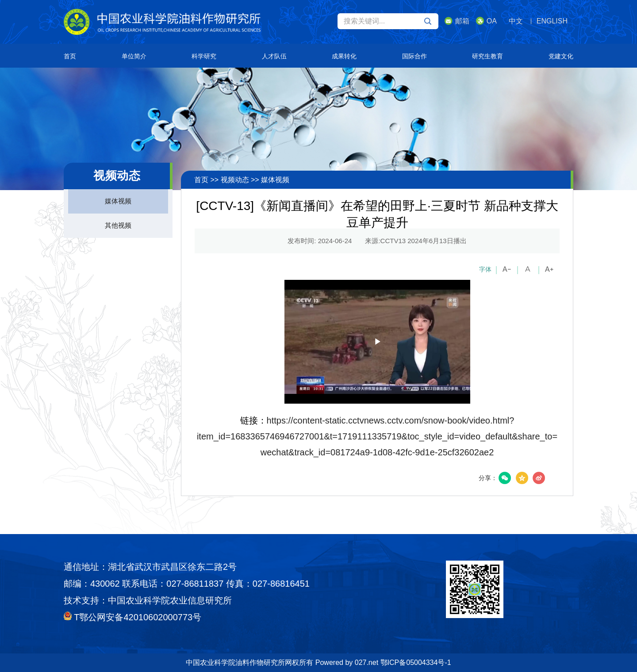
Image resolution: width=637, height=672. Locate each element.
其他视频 (118, 225)
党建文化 (561, 56)
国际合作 (414, 56)
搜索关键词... (388, 21)
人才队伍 (274, 56)
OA (486, 21)
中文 (516, 21)
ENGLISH (552, 21)
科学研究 (204, 56)
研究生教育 (487, 56)
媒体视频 (118, 201)
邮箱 (457, 21)
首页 (70, 56)
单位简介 (134, 56)
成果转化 (344, 56)
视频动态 (235, 180)
